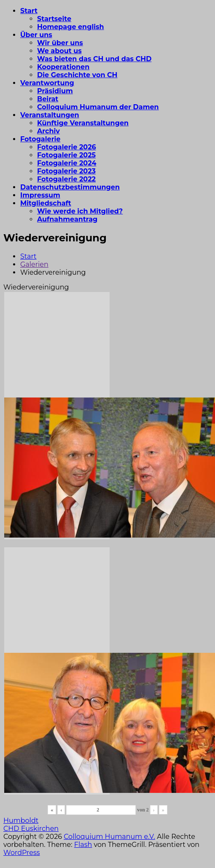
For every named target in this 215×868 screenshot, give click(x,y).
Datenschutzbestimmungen (70, 187)
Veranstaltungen (50, 115)
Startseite (54, 19)
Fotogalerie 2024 (67, 163)
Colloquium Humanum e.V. (109, 837)
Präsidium (55, 91)
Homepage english (71, 27)
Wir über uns (60, 43)
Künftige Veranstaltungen (83, 123)
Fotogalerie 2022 (66, 179)
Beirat (48, 99)
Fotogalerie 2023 (66, 171)
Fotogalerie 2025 (66, 155)
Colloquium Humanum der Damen (98, 107)
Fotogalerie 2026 (67, 147)
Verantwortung (47, 83)
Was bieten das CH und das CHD (94, 59)
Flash (83, 845)
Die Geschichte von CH (77, 75)
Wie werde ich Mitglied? (80, 211)
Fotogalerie (40, 139)
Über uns (36, 35)
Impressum (40, 195)
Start (29, 11)
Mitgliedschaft (46, 203)
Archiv (48, 131)
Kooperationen (63, 67)
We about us (59, 51)
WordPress (22, 853)
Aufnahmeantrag (67, 219)
